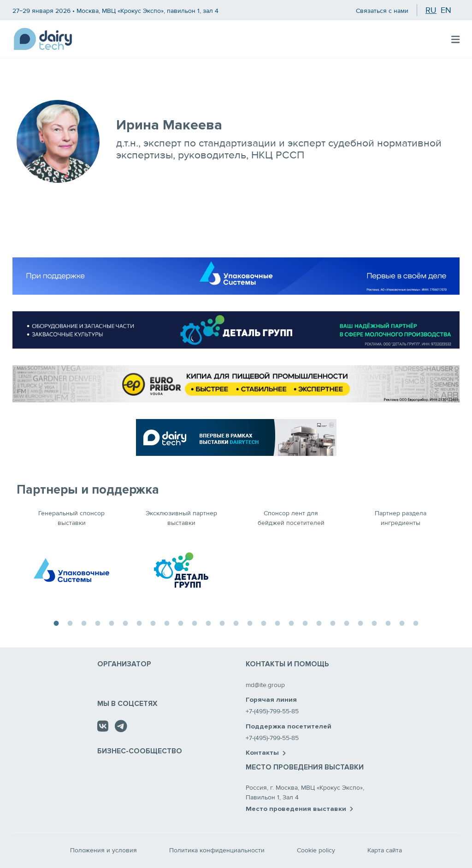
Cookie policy (316, 850)
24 (374, 622)
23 (360, 622)
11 (195, 622)
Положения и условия (103, 850)
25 (388, 622)
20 (319, 622)
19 (305, 622)
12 (208, 622)
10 (181, 622)
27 (416, 622)
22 (347, 622)
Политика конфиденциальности (217, 850)
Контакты (266, 753)
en (446, 10)
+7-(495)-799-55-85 (272, 711)
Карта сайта (385, 850)
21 (333, 622)
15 (250, 622)
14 (236, 622)
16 (264, 622)
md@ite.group (265, 685)
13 (222, 622)
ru (431, 10)
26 (402, 622)
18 (291, 622)
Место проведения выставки (299, 809)
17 (277, 622)
